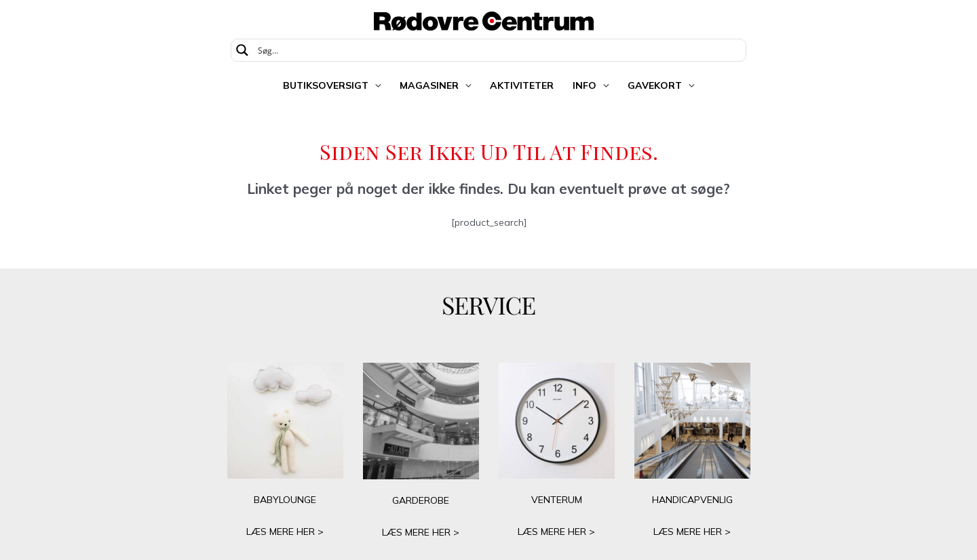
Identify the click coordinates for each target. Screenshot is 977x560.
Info (585, 85)
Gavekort (655, 85)
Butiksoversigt (326, 85)
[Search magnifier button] (242, 50)
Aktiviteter (522, 85)
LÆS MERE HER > (285, 532)
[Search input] (497, 50)
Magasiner (429, 85)
